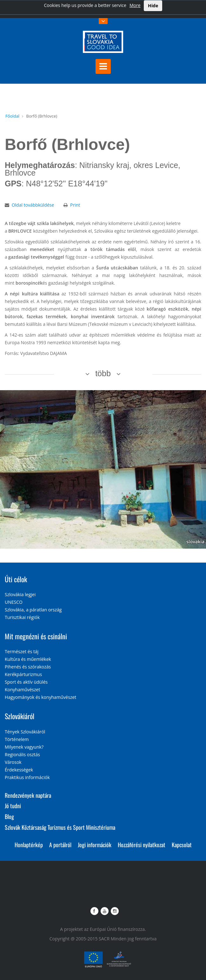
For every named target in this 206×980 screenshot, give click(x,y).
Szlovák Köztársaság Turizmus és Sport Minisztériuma (60, 827)
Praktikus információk (27, 777)
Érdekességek (19, 770)
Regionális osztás (22, 754)
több (103, 373)
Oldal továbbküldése (33, 205)
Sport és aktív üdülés (26, 682)
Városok (13, 762)
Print (75, 205)
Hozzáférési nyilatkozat (142, 845)
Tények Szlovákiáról (25, 732)
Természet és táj (22, 651)
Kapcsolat (182, 845)
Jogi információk (95, 845)
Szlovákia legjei (20, 594)
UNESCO (14, 602)
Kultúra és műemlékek (28, 659)
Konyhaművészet (22, 690)
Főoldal (12, 116)
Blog (9, 816)
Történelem (17, 739)
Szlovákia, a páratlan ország (33, 610)
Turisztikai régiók (22, 617)
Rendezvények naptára (28, 795)
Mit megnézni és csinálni (36, 636)
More (135, 5)
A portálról (60, 845)
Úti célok (16, 579)
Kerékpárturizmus (23, 674)
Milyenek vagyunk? (24, 747)
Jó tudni (13, 806)
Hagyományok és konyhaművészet (40, 697)
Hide (153, 6)
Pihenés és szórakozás (28, 667)
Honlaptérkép (29, 845)
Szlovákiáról (20, 716)
